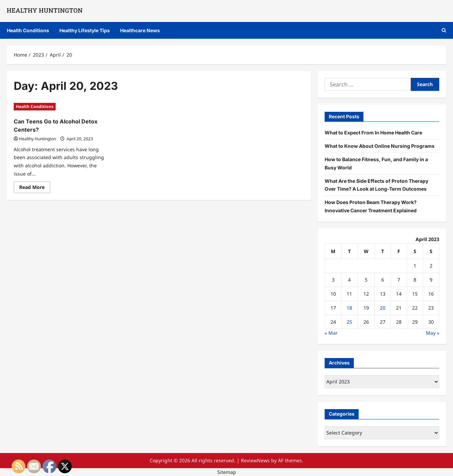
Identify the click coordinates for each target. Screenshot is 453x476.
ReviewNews (255, 460)
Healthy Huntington (37, 139)
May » (433, 333)
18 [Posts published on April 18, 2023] (349, 308)
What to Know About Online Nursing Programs (380, 146)
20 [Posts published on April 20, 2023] (383, 308)
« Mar (331, 333)
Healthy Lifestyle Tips (85, 30)
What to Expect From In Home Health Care (373, 133)
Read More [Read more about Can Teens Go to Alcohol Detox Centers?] (35, 188)
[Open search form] (444, 30)
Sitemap (227, 472)
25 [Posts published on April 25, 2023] (349, 322)
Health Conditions (28, 30)
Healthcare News (140, 30)
